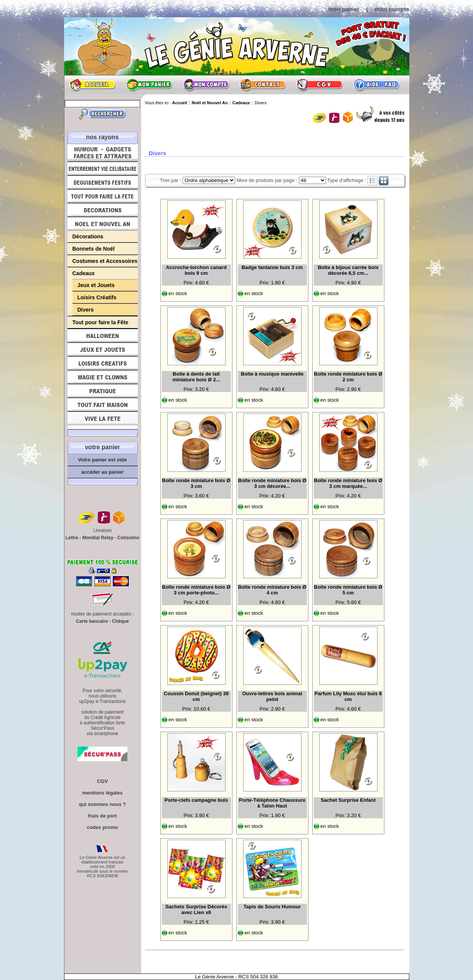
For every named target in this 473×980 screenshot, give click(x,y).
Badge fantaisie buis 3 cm (272, 267)
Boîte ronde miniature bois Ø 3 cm (196, 483)
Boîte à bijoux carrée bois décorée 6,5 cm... (348, 270)
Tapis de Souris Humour (272, 907)
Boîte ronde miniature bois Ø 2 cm (348, 377)
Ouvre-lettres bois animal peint (272, 696)
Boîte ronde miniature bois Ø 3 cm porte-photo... (196, 590)
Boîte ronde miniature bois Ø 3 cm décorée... (272, 483)
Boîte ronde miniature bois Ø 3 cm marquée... (348, 483)
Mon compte (206, 85)
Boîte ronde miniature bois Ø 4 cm (272, 590)
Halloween (103, 336)
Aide (376, 85)
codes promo (102, 827)
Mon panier (149, 85)
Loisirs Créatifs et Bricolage (103, 363)
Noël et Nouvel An (103, 224)
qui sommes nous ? (102, 804)
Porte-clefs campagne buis (196, 800)
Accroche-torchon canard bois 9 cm (196, 270)
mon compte (392, 9)
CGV (320, 85)
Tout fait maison (103, 405)
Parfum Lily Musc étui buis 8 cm (348, 696)
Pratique (103, 391)
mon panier (344, 9)
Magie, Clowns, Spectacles (103, 377)
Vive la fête (103, 421)
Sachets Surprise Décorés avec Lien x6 (196, 909)
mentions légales (102, 793)
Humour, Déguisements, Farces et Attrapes (103, 153)
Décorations (103, 210)
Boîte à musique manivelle (272, 374)
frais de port (102, 816)
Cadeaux (84, 273)
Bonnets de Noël (94, 249)
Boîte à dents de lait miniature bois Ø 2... (196, 377)
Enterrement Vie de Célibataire (103, 169)
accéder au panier (103, 472)
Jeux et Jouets (96, 285)
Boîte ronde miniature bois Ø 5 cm (348, 590)
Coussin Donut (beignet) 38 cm (196, 696)
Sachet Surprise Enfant (348, 800)
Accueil (92, 85)
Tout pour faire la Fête (103, 196)
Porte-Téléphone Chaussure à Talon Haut (272, 803)
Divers (86, 310)
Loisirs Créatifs (97, 297)
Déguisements (103, 182)
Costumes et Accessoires (105, 261)
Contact (263, 85)
